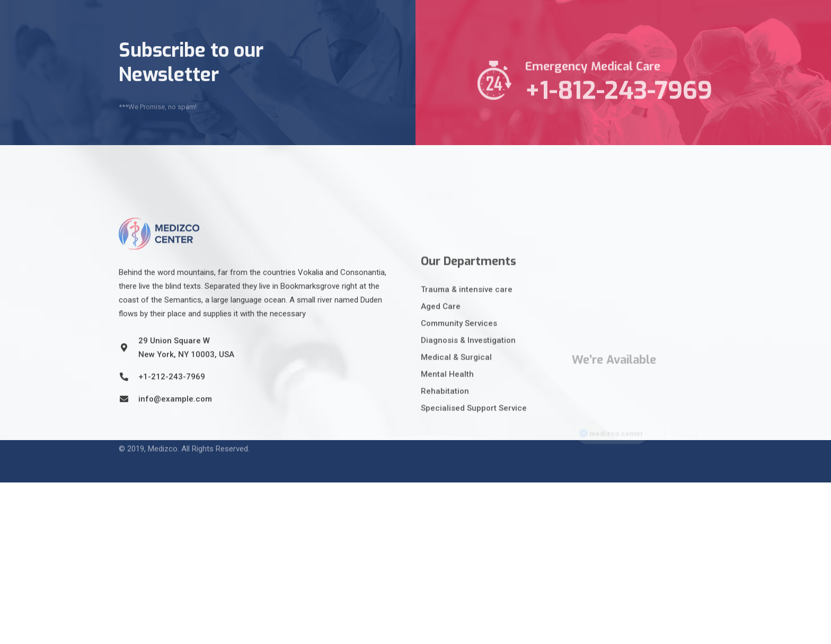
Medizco (163, 442)
